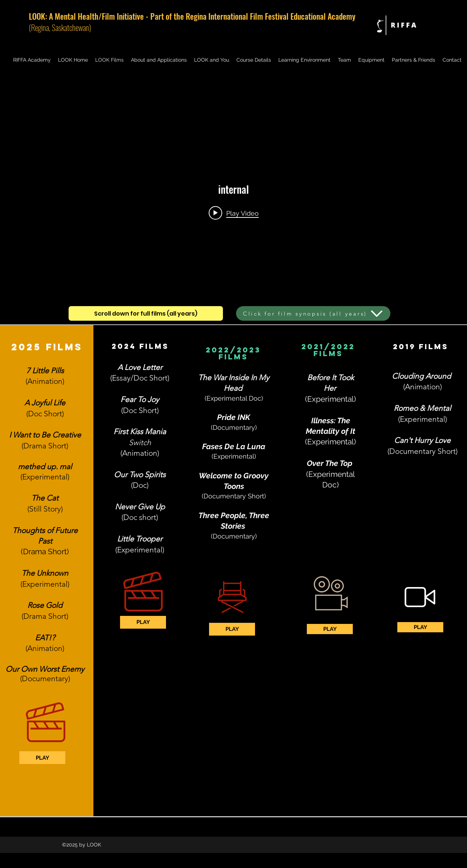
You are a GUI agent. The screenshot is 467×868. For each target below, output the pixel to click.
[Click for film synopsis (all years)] (313, 313)
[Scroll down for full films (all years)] (146, 313)
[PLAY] (42, 758)
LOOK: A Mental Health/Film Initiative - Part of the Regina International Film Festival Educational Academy (192, 16)
